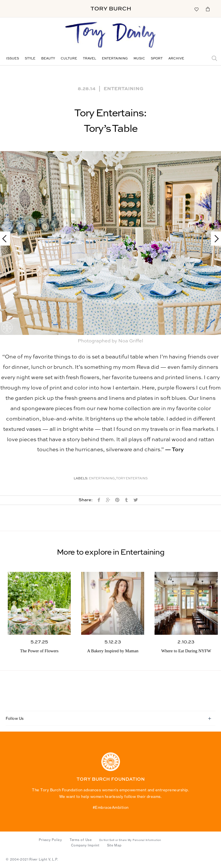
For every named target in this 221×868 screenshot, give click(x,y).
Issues (13, 59)
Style (30, 59)
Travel (89, 59)
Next (214, 239)
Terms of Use (81, 840)
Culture (69, 59)
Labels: (81, 479)
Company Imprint (85, 845)
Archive (176, 59)
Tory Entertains (132, 479)
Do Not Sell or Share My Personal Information (130, 840)
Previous (7, 239)
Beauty (48, 59)
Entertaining (115, 59)
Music (139, 59)
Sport (157, 59)
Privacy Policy (51, 840)
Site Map (114, 845)
